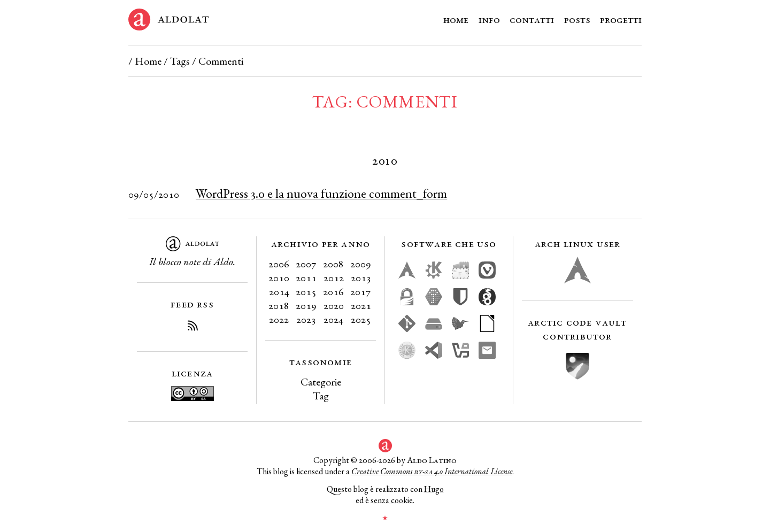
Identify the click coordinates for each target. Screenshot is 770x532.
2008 (333, 264)
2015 (306, 291)
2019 (306, 305)
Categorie (321, 382)
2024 (333, 319)
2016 (333, 291)
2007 (306, 264)
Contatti (532, 19)
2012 (334, 277)
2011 (306, 277)
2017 (361, 291)
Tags (180, 61)
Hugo (434, 489)
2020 (334, 305)
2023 (306, 319)
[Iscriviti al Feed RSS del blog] (192, 327)
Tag (321, 396)
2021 (361, 305)
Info (489, 19)
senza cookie (392, 500)
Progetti (621, 19)
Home (456, 19)
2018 (279, 305)
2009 (361, 264)
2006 (279, 264)
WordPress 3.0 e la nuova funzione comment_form (321, 193)
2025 (361, 319)
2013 (361, 277)
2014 (279, 291)
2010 (279, 277)
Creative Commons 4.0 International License (432, 471)
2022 (279, 319)
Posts (577, 19)
